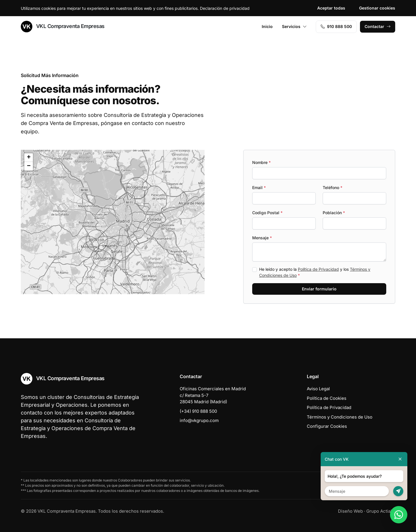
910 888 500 (336, 26)
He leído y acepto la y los (315, 272)
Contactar (378, 26)
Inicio (267, 26)
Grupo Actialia (381, 511)
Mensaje (262, 238)
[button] (137, 188)
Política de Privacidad (318, 269)
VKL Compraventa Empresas (63, 27)
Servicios (294, 26)
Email (259, 187)
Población (334, 213)
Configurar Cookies (327, 426)
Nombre (261, 162)
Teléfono (333, 187)
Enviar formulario (319, 289)
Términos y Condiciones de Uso (340, 417)
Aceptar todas (331, 8)
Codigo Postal (267, 213)
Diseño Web (350, 511)
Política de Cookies (327, 398)
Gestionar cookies (377, 8)
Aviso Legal (318, 389)
